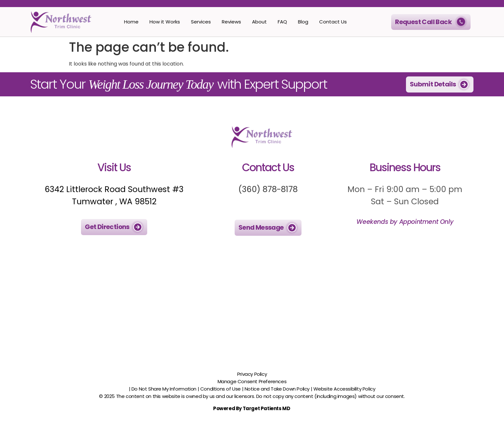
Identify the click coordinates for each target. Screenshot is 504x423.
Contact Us (333, 22)
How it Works (165, 22)
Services (201, 22)
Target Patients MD (267, 408)
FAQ (282, 22)
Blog (303, 22)
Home (131, 22)
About (259, 22)
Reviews (231, 22)
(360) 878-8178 (268, 189)
